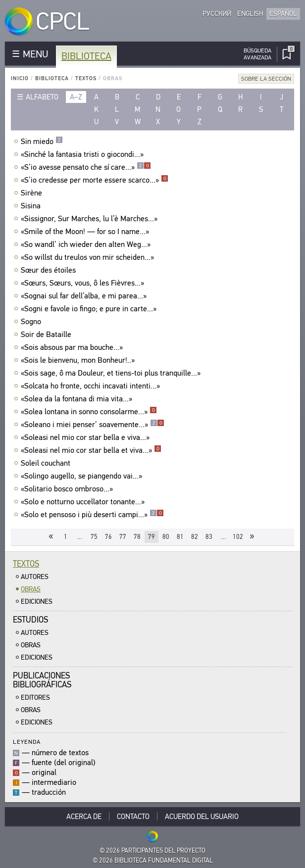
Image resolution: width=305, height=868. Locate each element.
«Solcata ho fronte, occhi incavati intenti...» (92, 386)
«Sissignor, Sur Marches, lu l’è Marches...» (90, 219)
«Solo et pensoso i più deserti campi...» (92, 515)
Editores (35, 698)
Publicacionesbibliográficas (42, 680)
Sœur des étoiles (50, 270)
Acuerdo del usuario (202, 817)
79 (152, 537)
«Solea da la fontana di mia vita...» (78, 399)
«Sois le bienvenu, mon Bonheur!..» (79, 360)
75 (94, 537)
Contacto (133, 817)
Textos (86, 78)
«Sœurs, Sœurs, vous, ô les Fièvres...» (84, 283)
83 (209, 537)
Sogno (32, 322)
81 (180, 537)
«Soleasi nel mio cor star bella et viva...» (91, 450)
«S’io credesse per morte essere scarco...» (95, 180)
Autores (35, 577)
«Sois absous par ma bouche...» (73, 347)
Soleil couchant (47, 463)
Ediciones (37, 602)
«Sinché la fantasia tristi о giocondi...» (83, 154)
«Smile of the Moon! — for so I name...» (86, 232)
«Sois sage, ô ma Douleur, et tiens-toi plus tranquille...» (112, 373)
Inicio (20, 78)
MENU (35, 54)
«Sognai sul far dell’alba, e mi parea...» (85, 296)
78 (137, 537)
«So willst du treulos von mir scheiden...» (89, 257)
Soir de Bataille (47, 335)
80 (166, 537)
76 (108, 537)
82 (195, 537)
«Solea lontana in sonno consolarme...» (89, 412)
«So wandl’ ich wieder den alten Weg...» (87, 244)
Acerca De (84, 817)
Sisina (32, 206)
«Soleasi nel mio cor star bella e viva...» (86, 437)
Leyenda (27, 742)
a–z (76, 97)
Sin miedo (42, 142)
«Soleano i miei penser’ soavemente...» (93, 425)
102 (238, 537)
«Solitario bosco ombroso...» (68, 489)
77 (123, 537)
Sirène (33, 193)
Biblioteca (86, 56)
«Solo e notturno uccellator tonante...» (84, 502)
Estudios (30, 620)
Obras (31, 589)
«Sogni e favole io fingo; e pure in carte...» (90, 309)
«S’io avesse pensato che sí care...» (86, 167)
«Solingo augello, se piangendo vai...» (83, 476)
